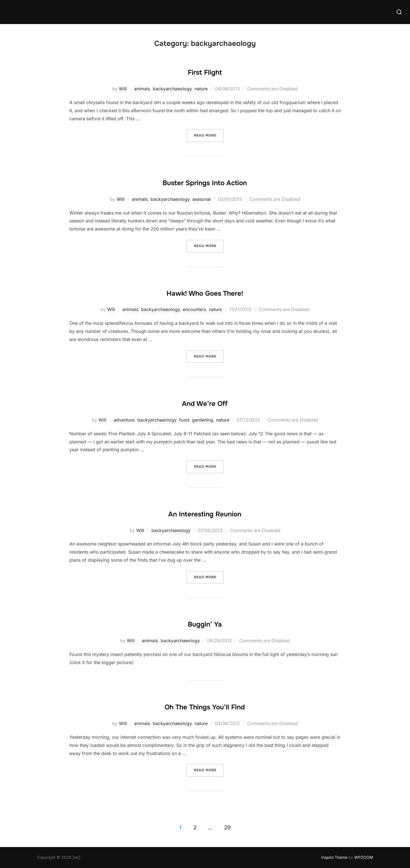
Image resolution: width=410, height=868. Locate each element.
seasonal (202, 199)
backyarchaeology (172, 89)
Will (123, 89)
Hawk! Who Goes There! (205, 292)
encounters (194, 309)
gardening (203, 420)
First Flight (205, 71)
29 (227, 827)
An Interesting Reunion (205, 512)
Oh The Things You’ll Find (205, 705)
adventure (124, 420)
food (184, 420)
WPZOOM (364, 857)
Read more (209, 135)
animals (142, 89)
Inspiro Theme (334, 857)
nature (201, 89)
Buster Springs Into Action (205, 181)
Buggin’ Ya (205, 623)
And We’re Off (205, 402)
